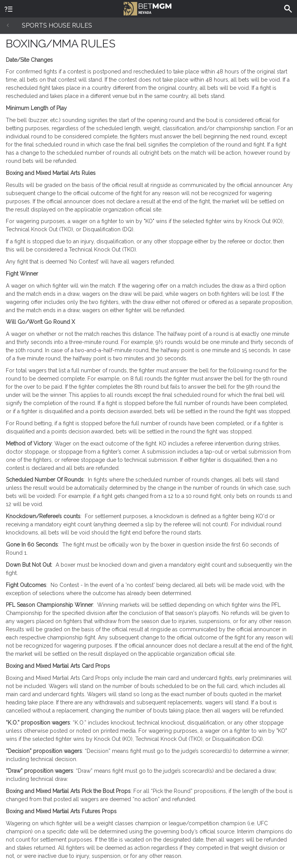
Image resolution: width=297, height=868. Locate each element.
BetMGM (148, 8)
